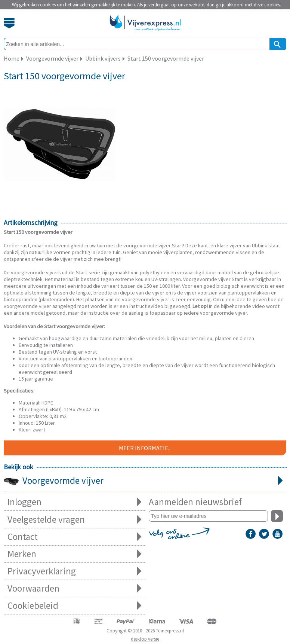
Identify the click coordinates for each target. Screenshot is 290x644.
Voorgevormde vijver (145, 481)
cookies (272, 5)
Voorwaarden (75, 588)
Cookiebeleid (75, 606)
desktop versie (145, 639)
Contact (75, 537)
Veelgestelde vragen (75, 520)
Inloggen (75, 502)
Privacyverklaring (75, 571)
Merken (75, 554)
